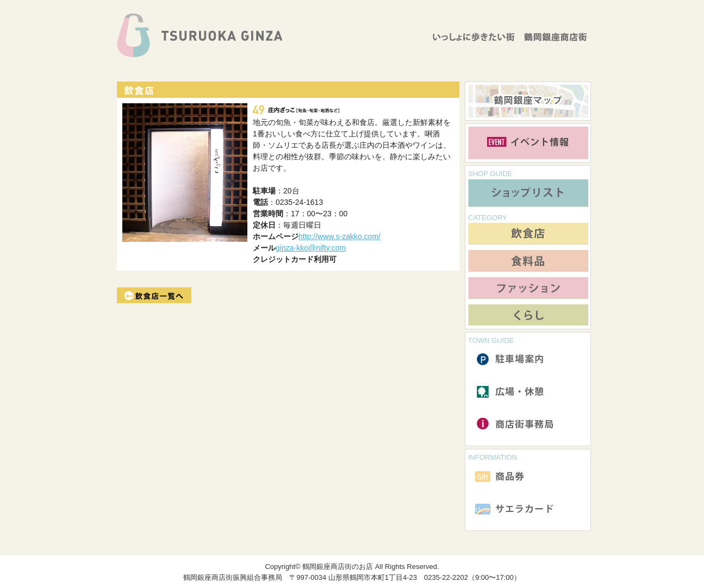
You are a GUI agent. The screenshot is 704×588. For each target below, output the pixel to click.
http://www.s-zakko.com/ (339, 236)
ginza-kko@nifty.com (311, 248)
